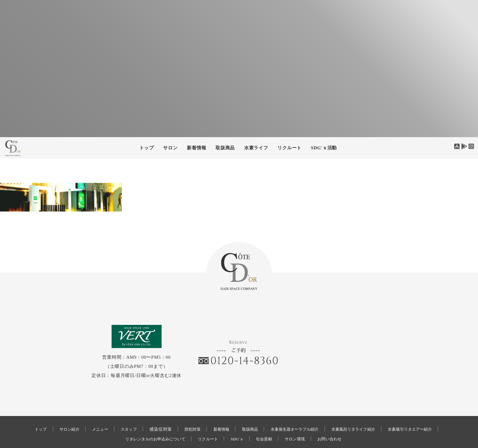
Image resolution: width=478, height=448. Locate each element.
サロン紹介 (57, 409)
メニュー (90, 409)
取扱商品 (225, 148)
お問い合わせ (338, 419)
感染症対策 (153, 409)
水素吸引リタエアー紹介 (423, 409)
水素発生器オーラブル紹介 (296, 409)
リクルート (289, 148)
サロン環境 (300, 419)
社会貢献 (267, 419)
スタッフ (120, 409)
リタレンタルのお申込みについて (149, 419)
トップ (146, 148)
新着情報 (217, 409)
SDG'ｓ (238, 419)
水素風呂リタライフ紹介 (360, 409)
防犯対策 (186, 409)
